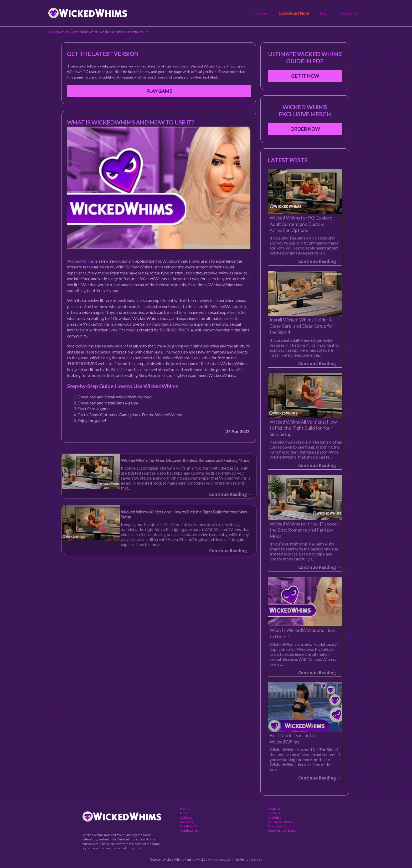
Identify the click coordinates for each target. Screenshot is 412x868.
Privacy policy (277, 826)
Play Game (159, 91)
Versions (187, 822)
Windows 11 (189, 826)
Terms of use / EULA (282, 831)
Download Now (294, 13)
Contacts (274, 813)
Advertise (274, 817)
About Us (349, 13)
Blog (324, 13)
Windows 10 (189, 831)
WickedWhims (80, 261)
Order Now (305, 129)
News (184, 813)
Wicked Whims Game (64, 32)
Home (261, 13)
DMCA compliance (280, 822)
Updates (186, 817)
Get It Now (305, 76)
